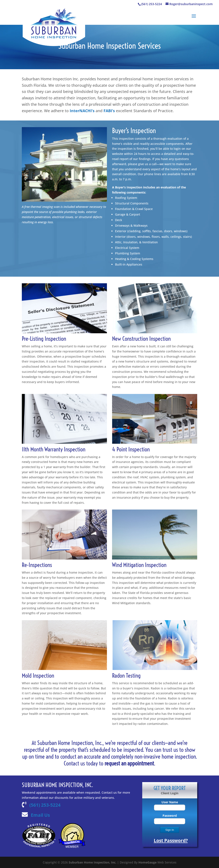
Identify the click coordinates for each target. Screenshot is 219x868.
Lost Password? (171, 840)
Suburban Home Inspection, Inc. (92, 862)
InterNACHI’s (82, 111)
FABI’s (109, 111)
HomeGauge (147, 862)
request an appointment (129, 763)
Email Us (40, 815)
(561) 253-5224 (45, 805)
